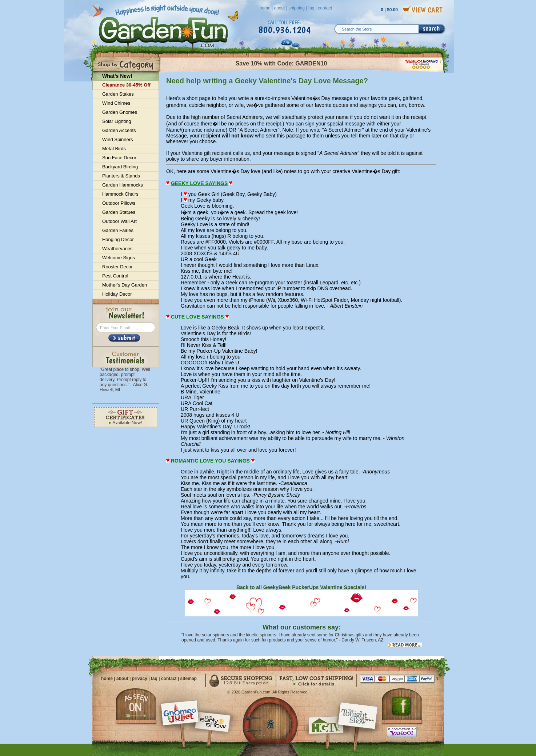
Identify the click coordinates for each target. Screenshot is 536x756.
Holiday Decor (117, 294)
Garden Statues (119, 212)
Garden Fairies (118, 230)
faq (311, 8)
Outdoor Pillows (119, 203)
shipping (297, 8)
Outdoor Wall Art (119, 221)
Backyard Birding (120, 167)
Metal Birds (114, 149)
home (265, 8)
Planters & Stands (121, 176)
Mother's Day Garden (125, 285)
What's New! (117, 76)
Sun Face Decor (119, 158)
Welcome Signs (119, 258)
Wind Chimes (116, 103)
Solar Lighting (117, 121)
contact (325, 8)
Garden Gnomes (120, 112)
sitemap (189, 679)
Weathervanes (117, 249)
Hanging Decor (118, 239)
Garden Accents (119, 130)
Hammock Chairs (120, 194)
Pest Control (115, 276)
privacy (140, 679)
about (279, 8)
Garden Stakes (118, 94)
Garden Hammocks (123, 185)
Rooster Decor (117, 267)
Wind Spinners (118, 139)
